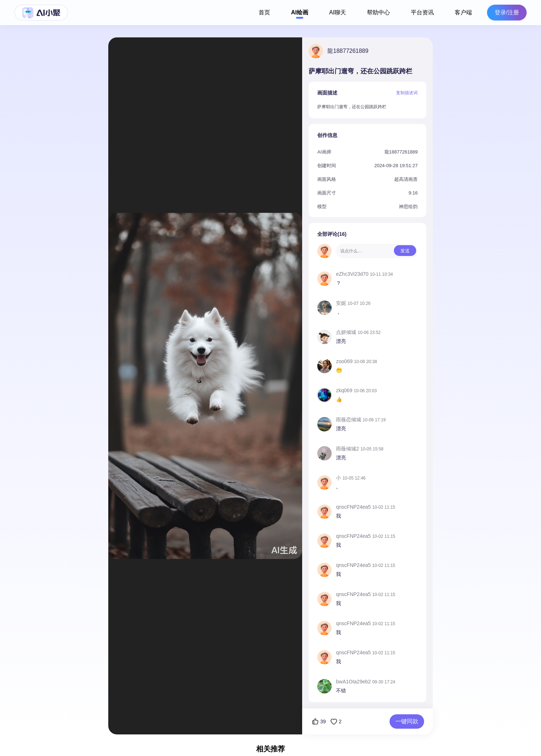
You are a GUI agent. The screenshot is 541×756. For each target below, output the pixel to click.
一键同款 (407, 721)
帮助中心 (378, 12)
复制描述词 (407, 93)
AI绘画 (300, 12)
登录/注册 (507, 13)
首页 (264, 12)
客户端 (463, 12)
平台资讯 (422, 12)
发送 (405, 251)
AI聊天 (338, 12)
